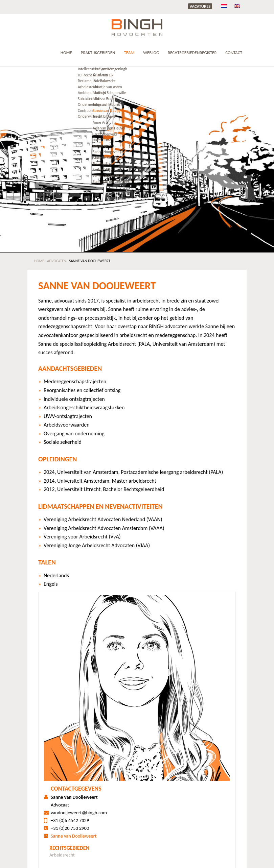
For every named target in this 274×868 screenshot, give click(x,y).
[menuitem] (224, 6)
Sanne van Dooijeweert (74, 836)
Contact (234, 53)
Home (66, 53)
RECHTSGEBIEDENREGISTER (192, 53)
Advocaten (57, 261)
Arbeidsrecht (62, 855)
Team (129, 53)
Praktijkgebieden (98, 53)
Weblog (151, 53)
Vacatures (200, 6)
